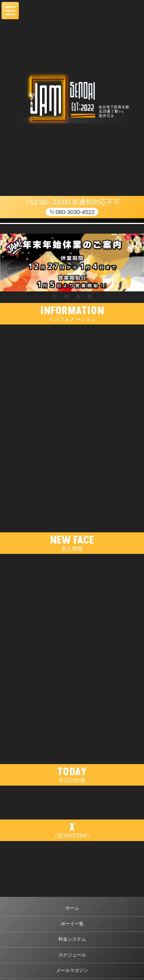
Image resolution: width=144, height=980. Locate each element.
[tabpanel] (72, 263)
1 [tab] (55, 297)
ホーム (72, 908)
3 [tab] (78, 297)
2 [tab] (66, 297)
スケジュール (72, 955)
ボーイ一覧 (72, 924)
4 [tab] (89, 297)
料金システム (72, 939)
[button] (10, 11)
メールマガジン (72, 970)
